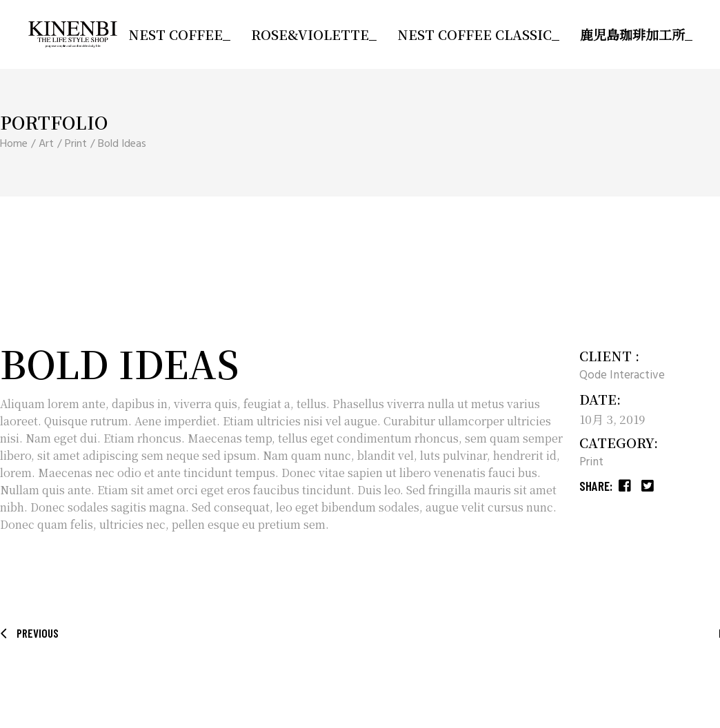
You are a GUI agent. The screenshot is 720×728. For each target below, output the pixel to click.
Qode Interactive (622, 375)
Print (591, 462)
